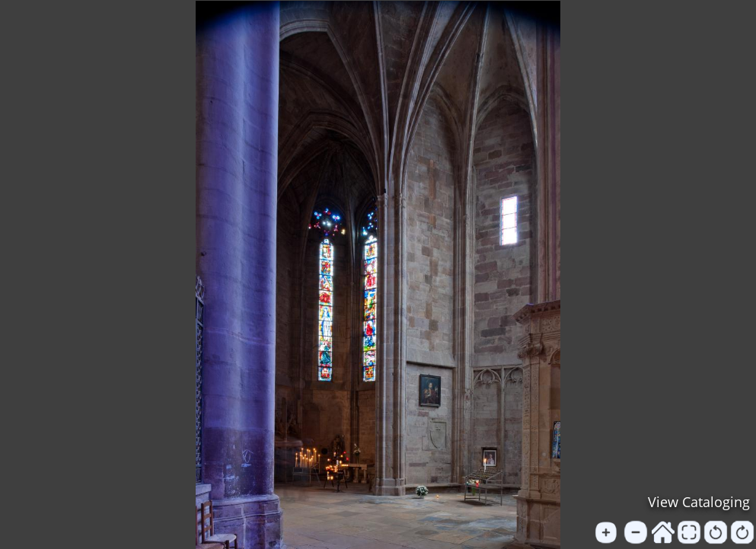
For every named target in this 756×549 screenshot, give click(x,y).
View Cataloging (699, 502)
